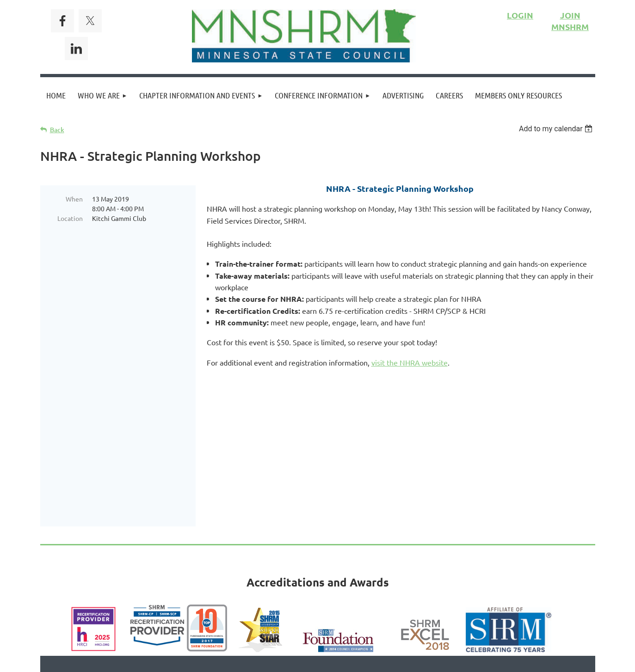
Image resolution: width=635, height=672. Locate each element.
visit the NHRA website (410, 362)
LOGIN (520, 15)
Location (70, 218)
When (74, 199)
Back (57, 130)
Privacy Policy (350, 592)
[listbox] (557, 129)
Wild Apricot (485, 660)
